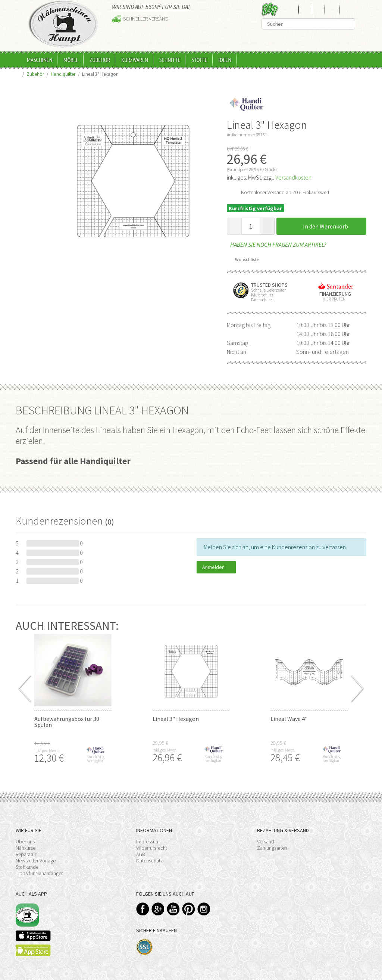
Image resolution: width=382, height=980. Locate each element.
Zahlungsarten (272, 848)
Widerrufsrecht (152, 848)
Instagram (204, 909)
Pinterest (189, 909)
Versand (266, 841)
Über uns (25, 841)
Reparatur (26, 854)
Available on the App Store (33, 936)
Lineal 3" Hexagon (176, 719)
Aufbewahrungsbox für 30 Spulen (67, 722)
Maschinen (40, 60)
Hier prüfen (332, 299)
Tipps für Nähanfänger (39, 873)
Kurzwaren (135, 60)
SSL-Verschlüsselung (145, 947)
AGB (141, 854)
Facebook (143, 909)
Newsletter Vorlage (36, 861)
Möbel (71, 60)
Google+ (158, 909)
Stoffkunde (27, 867)
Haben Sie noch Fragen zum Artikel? (277, 245)
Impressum (148, 841)
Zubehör (100, 60)
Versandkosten (293, 177)
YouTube (173, 909)
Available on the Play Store (33, 950)
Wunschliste (244, 259)
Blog (270, 9)
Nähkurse (26, 848)
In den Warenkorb (321, 226)
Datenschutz (150, 861)
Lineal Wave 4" (289, 719)
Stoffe (199, 60)
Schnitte (170, 60)
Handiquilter (63, 74)
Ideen (225, 60)
